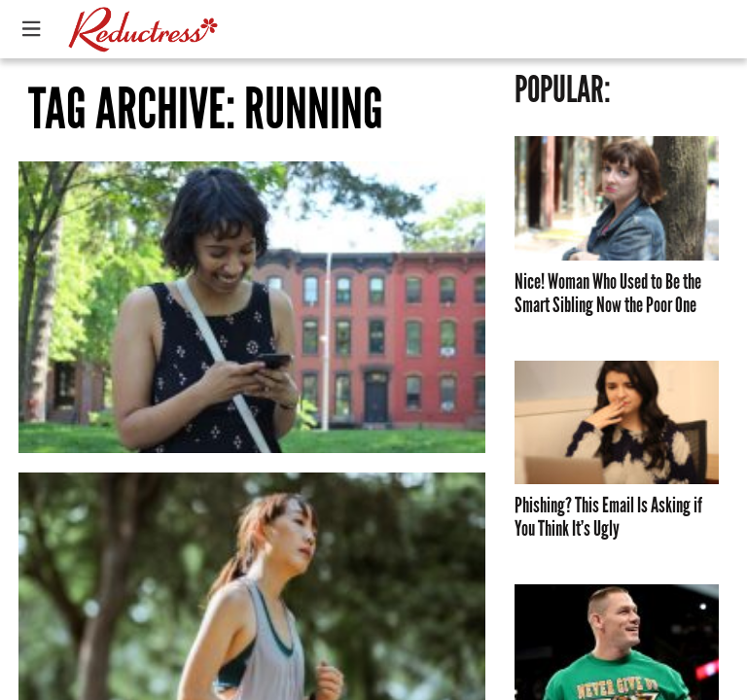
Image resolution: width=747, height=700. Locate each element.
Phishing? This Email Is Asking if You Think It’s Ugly (608, 517)
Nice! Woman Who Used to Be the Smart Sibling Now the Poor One (608, 294)
